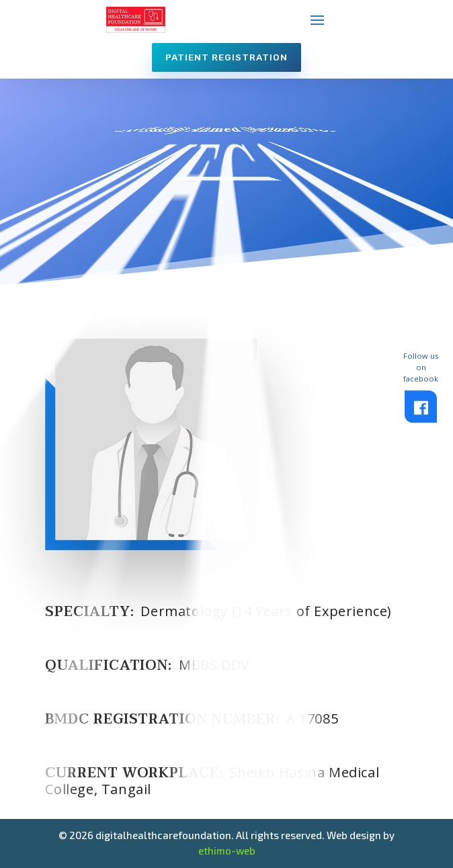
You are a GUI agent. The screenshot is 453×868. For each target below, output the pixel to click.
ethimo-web (227, 851)
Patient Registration (226, 57)
